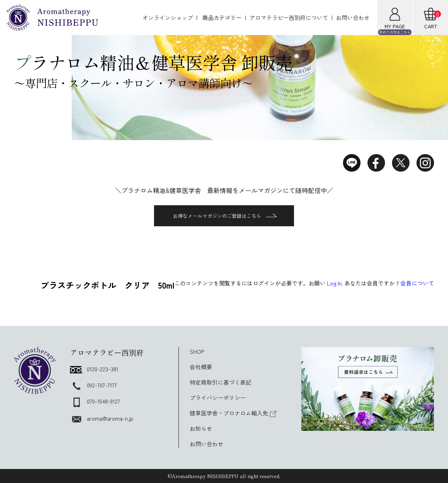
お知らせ (201, 428)
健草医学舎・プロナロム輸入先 (233, 413)
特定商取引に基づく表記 (220, 382)
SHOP (197, 351)
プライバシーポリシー (218, 398)
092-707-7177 (93, 385)
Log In (334, 283)
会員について (417, 283)
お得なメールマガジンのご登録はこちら (225, 216)
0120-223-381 (94, 369)
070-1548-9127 (95, 401)
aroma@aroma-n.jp (102, 418)
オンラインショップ (168, 18)
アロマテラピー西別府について (289, 18)
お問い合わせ (353, 18)
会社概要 (201, 367)
